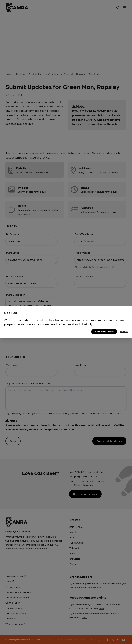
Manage (124, 331)
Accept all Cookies (104, 331)
